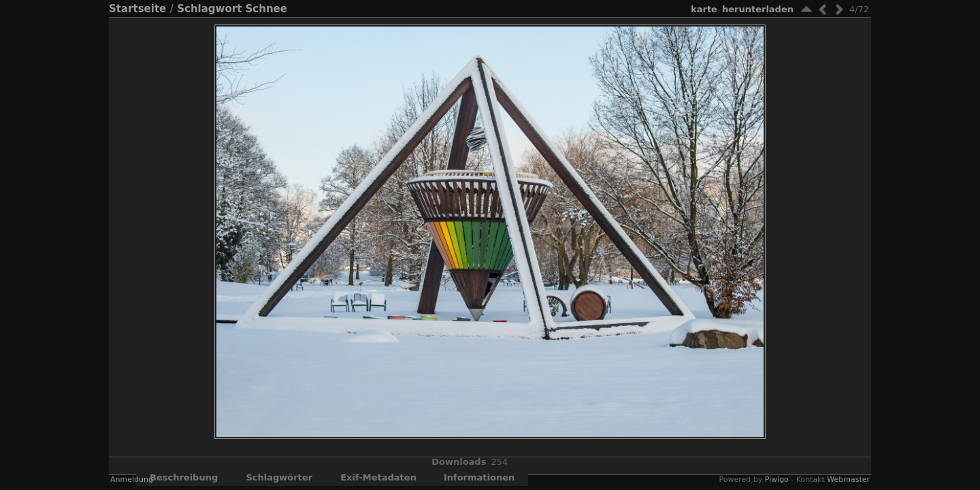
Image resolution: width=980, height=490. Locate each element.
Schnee (266, 9)
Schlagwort (209, 9)
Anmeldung (132, 479)
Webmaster (848, 479)
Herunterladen (758, 9)
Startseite (137, 9)
